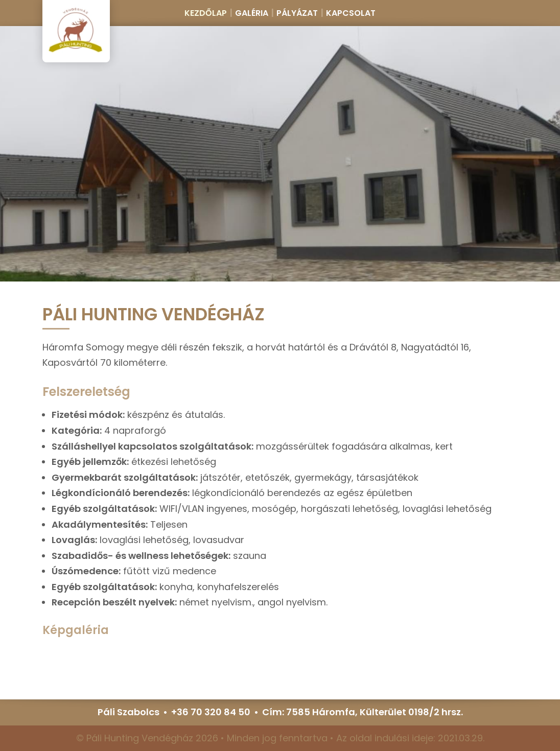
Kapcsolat (351, 13)
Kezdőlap (206, 13)
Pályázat (297, 13)
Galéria (252, 13)
